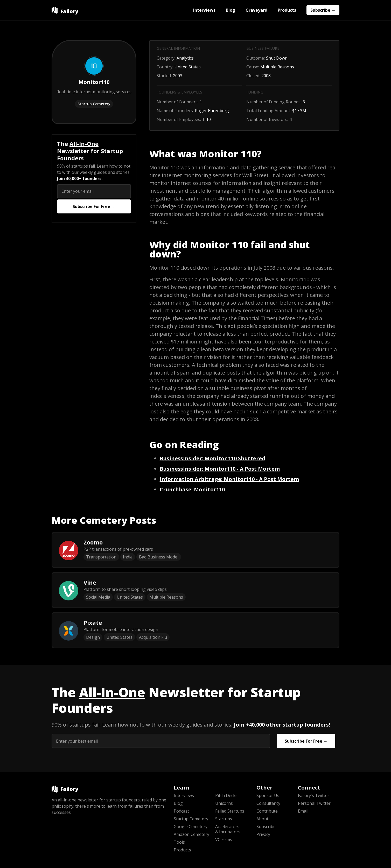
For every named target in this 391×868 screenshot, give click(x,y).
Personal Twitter (314, 803)
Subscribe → (323, 10)
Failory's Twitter (314, 795)
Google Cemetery (191, 827)
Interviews (204, 10)
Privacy (263, 834)
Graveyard (256, 10)
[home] (65, 10)
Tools (179, 842)
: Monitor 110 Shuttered (212, 458)
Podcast (181, 811)
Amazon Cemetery (191, 834)
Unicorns (224, 803)
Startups (224, 819)
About (262, 819)
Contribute (267, 811)
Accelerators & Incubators (228, 829)
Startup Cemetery (94, 104)
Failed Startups (230, 811)
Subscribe (266, 827)
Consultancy (268, 803)
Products (287, 10)
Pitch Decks (226, 795)
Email (303, 811)
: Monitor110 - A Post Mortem (220, 469)
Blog (231, 10)
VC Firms (224, 840)
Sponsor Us (268, 795)
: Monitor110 (192, 489)
